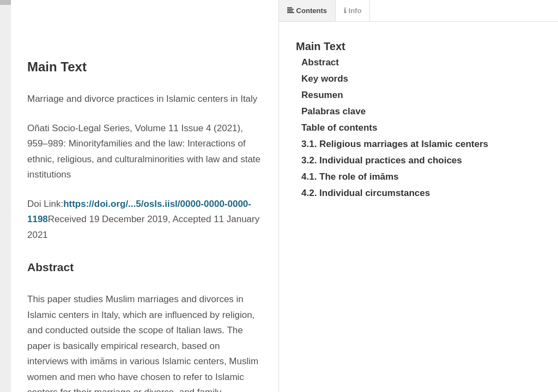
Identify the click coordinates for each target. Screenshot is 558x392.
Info (353, 11)
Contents (307, 11)
